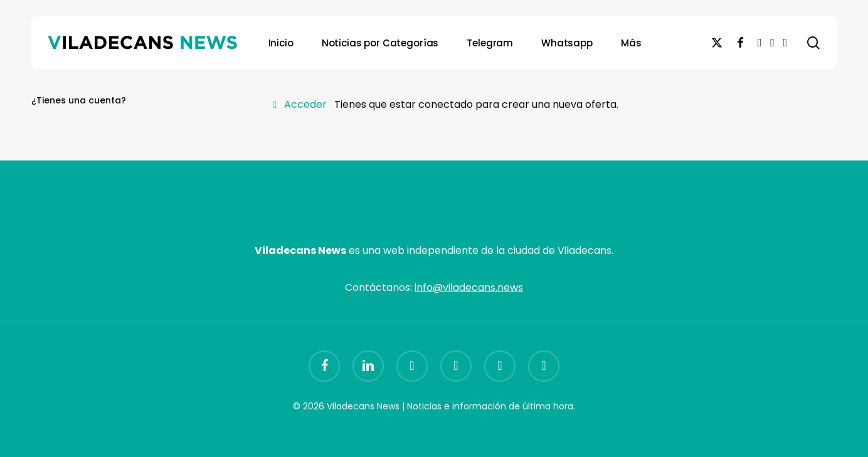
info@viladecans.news (469, 287)
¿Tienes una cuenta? (79, 100)
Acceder (305, 104)
